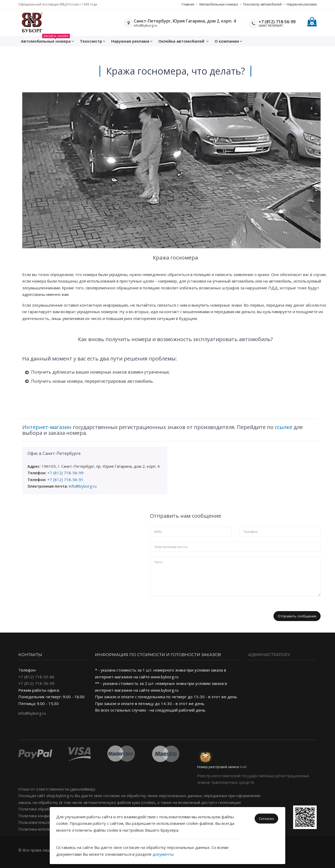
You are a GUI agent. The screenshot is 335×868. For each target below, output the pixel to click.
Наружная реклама (302, 4)
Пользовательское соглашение (48, 822)
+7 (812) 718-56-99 (277, 22)
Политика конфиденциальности (49, 816)
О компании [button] (228, 41)
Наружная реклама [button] (132, 41)
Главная (188, 4)
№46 (243, 767)
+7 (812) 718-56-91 (65, 480)
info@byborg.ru (83, 486)
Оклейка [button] (184, 41)
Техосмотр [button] (93, 41)
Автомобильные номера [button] (48, 40)
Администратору (269, 655)
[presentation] (190, 612)
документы (163, 854)
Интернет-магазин (47, 427)
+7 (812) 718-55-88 (36, 677)
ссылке (284, 427)
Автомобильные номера (219, 4)
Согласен (266, 819)
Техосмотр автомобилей (262, 4)
